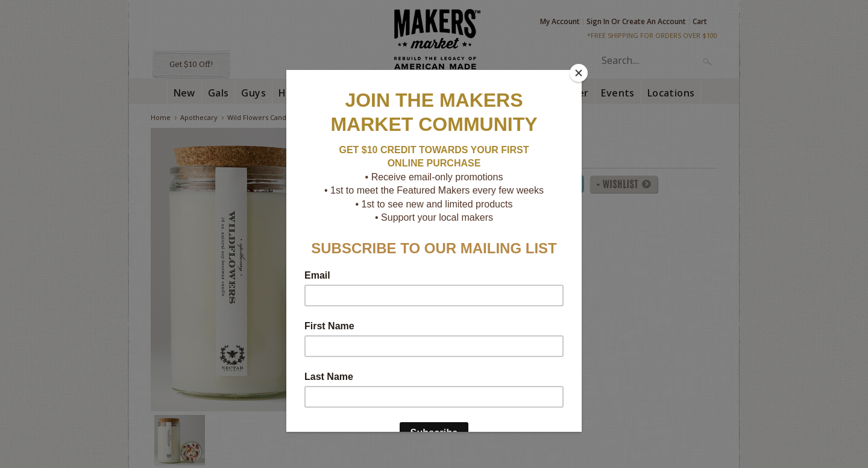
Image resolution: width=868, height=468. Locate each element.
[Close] (579, 73)
